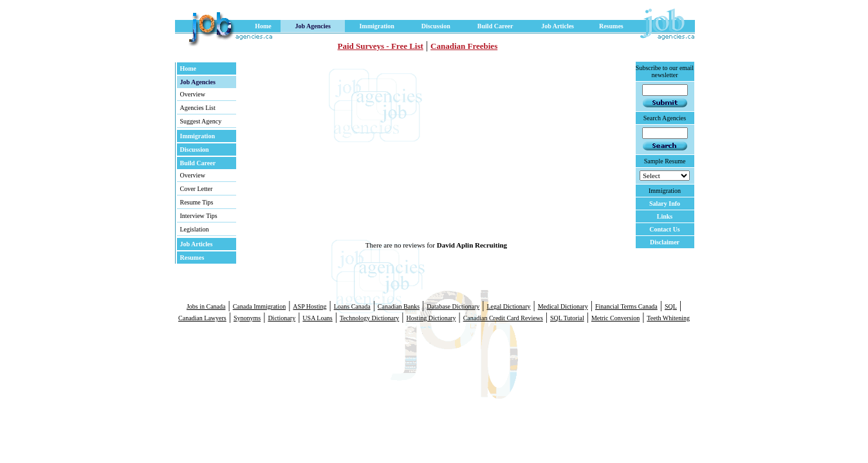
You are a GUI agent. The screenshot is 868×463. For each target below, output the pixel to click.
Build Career (495, 26)
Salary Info (665, 204)
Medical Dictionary (563, 306)
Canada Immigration (259, 306)
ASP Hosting (309, 306)
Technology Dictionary (369, 318)
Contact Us (665, 229)
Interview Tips (199, 216)
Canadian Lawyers (202, 318)
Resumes (611, 26)
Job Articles (558, 26)
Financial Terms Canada (626, 306)
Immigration (376, 26)
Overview (193, 94)
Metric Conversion (615, 318)
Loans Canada (352, 306)
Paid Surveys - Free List (381, 46)
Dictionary (282, 318)
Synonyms (247, 318)
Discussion (436, 26)
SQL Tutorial (567, 318)
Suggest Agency (201, 121)
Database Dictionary (453, 306)
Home (263, 26)
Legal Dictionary (508, 306)
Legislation (195, 229)
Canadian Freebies (464, 46)
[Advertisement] (383, 151)
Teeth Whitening (668, 318)
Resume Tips (197, 202)
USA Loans (317, 318)
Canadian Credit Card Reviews (503, 318)
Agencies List (198, 108)
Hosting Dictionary (431, 318)
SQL (671, 306)
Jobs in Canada (206, 306)
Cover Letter (197, 189)
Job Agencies (313, 26)
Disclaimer (665, 242)
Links (665, 216)
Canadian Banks (399, 306)
